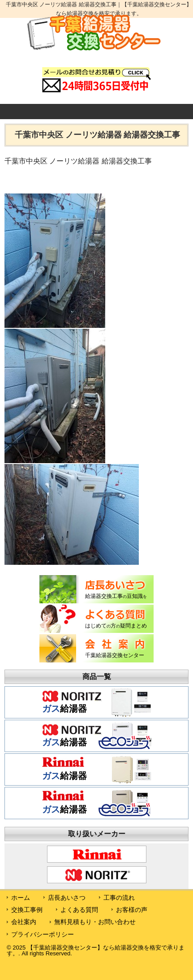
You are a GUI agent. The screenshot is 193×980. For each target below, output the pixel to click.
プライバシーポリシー (43, 934)
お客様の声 (132, 910)
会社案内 (24, 922)
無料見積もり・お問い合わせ (95, 922)
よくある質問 (79, 910)
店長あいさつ (67, 898)
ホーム (21, 898)
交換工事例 (27, 910)
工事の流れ (119, 898)
